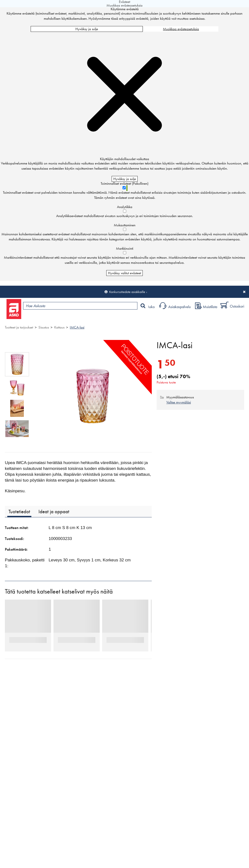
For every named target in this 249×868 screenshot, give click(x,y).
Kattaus (59, 327)
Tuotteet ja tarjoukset (46, 318)
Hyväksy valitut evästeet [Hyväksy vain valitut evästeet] (124, 273)
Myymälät (82, 318)
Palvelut (107, 318)
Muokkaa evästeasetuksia (181, 29)
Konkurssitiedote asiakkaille (127, 292)
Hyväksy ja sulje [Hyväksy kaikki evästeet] (87, 29)
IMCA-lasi (77, 327)
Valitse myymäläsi (179, 402)
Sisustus (44, 327)
